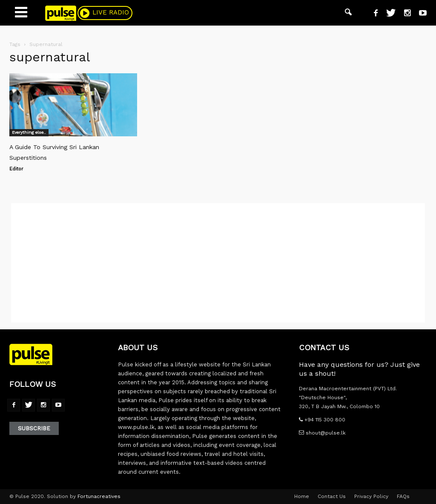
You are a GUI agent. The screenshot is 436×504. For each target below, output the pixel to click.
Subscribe (34, 428)
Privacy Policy (371, 496)
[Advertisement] (218, 263)
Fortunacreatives (99, 496)
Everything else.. (29, 132)
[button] (348, 13)
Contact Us (332, 496)
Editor (16, 169)
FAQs (403, 496)
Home (302, 496)
